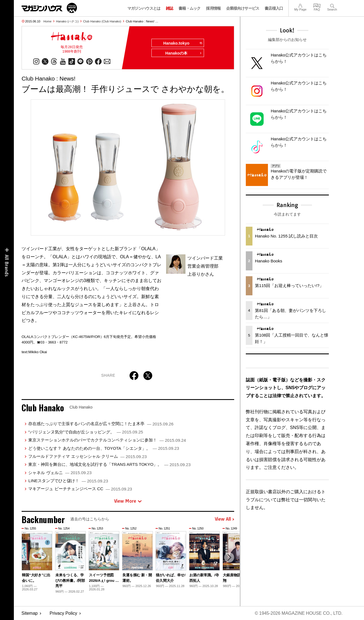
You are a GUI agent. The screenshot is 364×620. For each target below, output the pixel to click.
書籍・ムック (190, 8)
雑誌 (170, 8)
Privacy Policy (63, 613)
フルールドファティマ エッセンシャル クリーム (87, 456)
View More (128, 501)
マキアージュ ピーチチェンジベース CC (80, 489)
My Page (300, 5)
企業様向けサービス (243, 8)
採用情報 (213, 8)
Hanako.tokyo (183, 43)
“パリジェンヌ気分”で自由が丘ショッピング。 (86, 432)
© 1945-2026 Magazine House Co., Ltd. (299, 613)
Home (47, 21)
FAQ (317, 5)
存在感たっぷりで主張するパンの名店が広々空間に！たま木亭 (101, 424)
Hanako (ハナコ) (67, 21)
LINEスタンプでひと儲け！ (68, 481)
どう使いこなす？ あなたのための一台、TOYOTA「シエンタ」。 (104, 448)
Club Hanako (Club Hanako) (102, 21)
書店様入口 (274, 8)
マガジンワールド (49, 8)
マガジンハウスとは (144, 8)
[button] (229, 557)
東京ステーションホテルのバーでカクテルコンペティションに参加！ (107, 440)
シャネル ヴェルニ (60, 473)
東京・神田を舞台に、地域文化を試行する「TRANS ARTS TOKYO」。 (109, 464)
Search (332, 5)
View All (224, 519)
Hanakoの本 (184, 53)
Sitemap (30, 613)
